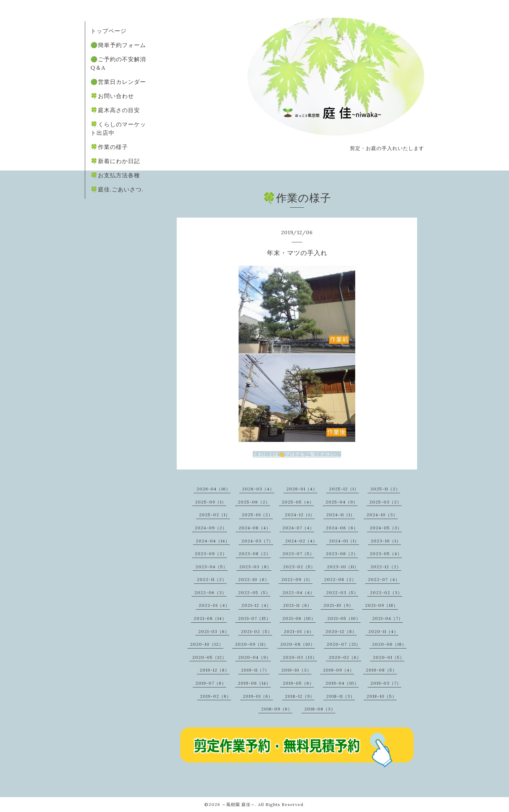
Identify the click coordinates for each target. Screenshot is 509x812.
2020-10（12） (207, 644)
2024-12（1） (300, 515)
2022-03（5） (342, 592)
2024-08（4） (255, 528)
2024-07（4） (298, 528)
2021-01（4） (299, 631)
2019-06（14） (254, 683)
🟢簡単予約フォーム (118, 45)
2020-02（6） (345, 657)
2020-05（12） (209, 657)
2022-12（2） (386, 567)
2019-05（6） (298, 683)
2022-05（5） (254, 592)
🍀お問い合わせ (112, 96)
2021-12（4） (256, 605)
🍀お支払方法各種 (115, 175)
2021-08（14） (210, 618)
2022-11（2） (212, 579)
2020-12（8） (341, 631)
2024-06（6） (342, 528)
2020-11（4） (383, 631)
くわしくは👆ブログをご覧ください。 (297, 454)
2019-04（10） (342, 683)
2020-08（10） (298, 644)
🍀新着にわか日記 (115, 161)
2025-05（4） (298, 502)
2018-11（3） (341, 696)
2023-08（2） (255, 554)
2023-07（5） (298, 554)
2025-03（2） (385, 502)
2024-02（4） (301, 541)
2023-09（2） (211, 554)
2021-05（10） (344, 618)
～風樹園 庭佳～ (238, 804)
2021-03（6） (214, 631)
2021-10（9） (338, 605)
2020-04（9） (255, 657)
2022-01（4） (214, 605)
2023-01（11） (343, 567)
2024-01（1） (344, 541)
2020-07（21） (344, 644)
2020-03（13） (300, 657)
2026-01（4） (302, 489)
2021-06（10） (299, 618)
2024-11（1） (341, 515)
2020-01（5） (389, 657)
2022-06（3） (210, 592)
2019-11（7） (255, 670)
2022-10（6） (254, 579)
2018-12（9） (300, 696)
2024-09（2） (211, 528)
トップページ (109, 31)
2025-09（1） (211, 502)
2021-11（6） (297, 605)
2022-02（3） (386, 592)
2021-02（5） (257, 631)
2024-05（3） (386, 528)
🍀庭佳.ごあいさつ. (117, 189)
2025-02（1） (215, 515)
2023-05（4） (386, 554)
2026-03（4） (258, 489)
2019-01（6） (258, 696)
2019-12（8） (215, 670)
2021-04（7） (388, 618)
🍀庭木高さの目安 (115, 110)
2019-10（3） (296, 670)
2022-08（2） (340, 579)
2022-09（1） (297, 579)
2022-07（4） (384, 579)
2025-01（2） (257, 515)
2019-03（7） (386, 683)
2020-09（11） (252, 644)
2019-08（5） (381, 670)
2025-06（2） (254, 502)
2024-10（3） (382, 515)
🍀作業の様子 (109, 147)
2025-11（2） (385, 489)
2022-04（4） (299, 592)
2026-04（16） (213, 489)
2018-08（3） (320, 709)
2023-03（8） (255, 567)
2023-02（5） (299, 567)
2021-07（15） (255, 618)
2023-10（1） (386, 541)
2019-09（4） (339, 670)
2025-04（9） (342, 502)
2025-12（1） (344, 489)
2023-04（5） (212, 567)
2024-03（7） (257, 541)
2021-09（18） (382, 605)
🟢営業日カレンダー (118, 82)
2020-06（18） (389, 644)
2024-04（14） (213, 541)
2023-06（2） (342, 554)
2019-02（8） (216, 696)
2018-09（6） (277, 709)
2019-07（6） (211, 683)
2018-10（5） (382, 696)
